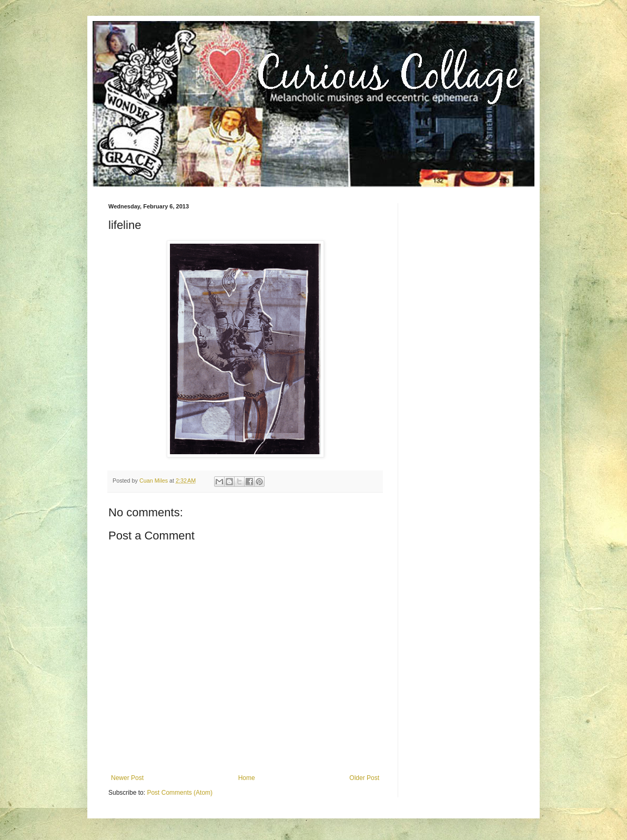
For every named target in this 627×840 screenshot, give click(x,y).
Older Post (364, 778)
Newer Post (127, 778)
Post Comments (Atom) (180, 793)
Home (247, 778)
